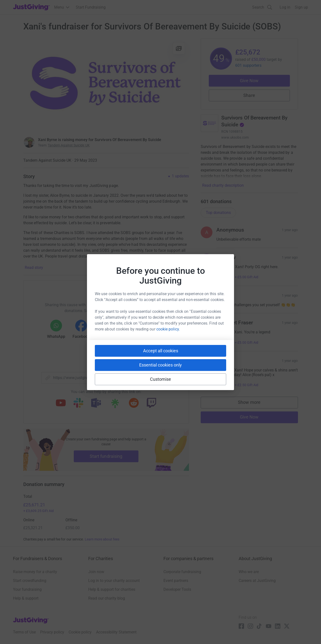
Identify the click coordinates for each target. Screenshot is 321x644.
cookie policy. (168, 329)
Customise (161, 379)
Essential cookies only (160, 365)
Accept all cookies (161, 351)
